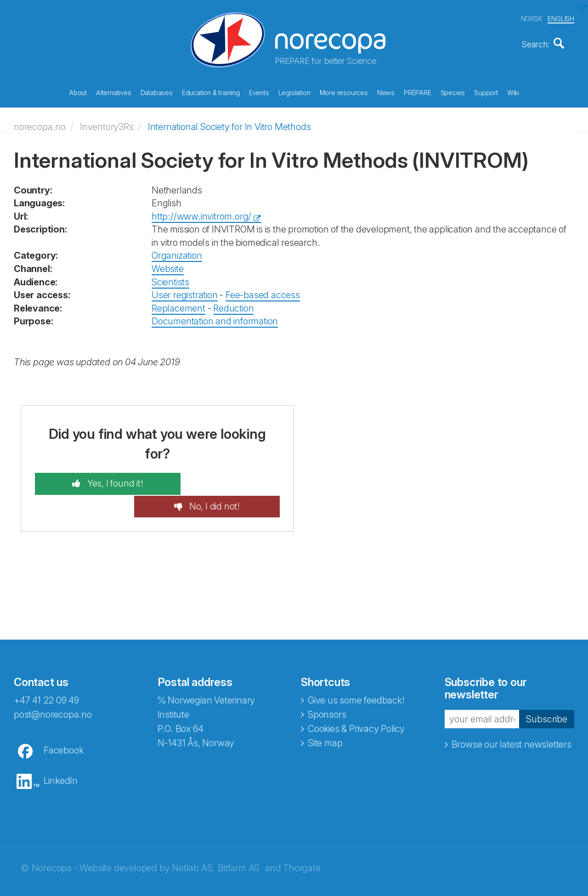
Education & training (211, 92)
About (78, 92)
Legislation (294, 92)
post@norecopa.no (53, 689)
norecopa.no (40, 124)
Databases (157, 92)
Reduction (233, 305)
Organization (177, 253)
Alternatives (114, 92)
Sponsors (327, 689)
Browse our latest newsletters (512, 719)
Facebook (63, 725)
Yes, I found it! (100, 481)
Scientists (170, 279)
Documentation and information (215, 318)
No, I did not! (228, 481)
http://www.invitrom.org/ (201, 213)
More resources (344, 92)
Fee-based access (263, 292)
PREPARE (418, 92)
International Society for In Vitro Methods (229, 124)
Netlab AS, (193, 842)
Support (486, 92)
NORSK (532, 18)
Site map (325, 717)
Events (259, 92)
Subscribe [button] (547, 693)
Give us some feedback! (356, 675)
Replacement (178, 305)
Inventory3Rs (107, 124)
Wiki (513, 92)
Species (453, 92)
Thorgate (302, 842)
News (386, 92)
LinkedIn (61, 755)
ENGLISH (561, 18)
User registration (185, 292)
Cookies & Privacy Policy (356, 703)
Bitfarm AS (239, 842)
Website (168, 266)
